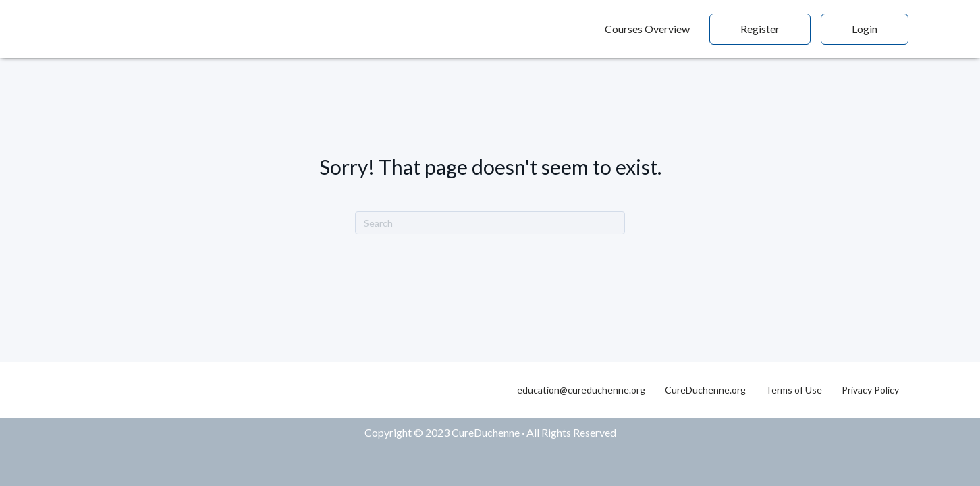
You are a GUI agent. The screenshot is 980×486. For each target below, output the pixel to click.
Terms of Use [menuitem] (794, 390)
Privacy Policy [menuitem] (870, 390)
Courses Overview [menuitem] (647, 29)
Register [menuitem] (760, 29)
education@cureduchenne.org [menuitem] (581, 390)
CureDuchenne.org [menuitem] (705, 390)
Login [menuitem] (865, 29)
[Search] (490, 223)
